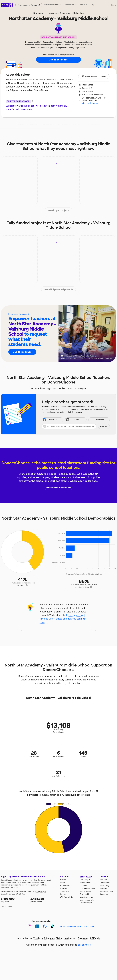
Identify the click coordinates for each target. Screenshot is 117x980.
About (21, 125)
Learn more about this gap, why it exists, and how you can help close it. (63, 619)
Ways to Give (86, 876)
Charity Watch (41, 891)
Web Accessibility (67, 897)
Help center (104, 880)
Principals (49, 938)
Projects (48, 125)
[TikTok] (52, 926)
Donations (94, 125)
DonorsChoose (7, 5)
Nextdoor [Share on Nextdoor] (96, 420)
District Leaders (64, 938)
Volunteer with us (86, 897)
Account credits (86, 883)
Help (93, 5)
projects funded (44, 900)
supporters (14, 900)
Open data (103, 888)
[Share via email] (76, 420)
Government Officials (89, 938)
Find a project (85, 880)
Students (78, 125)
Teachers (63, 125)
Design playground (106, 891)
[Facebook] (45, 926)
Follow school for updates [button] (94, 77)
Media (102, 886)
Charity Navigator (7, 894)
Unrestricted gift (86, 903)
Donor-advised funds (88, 888)
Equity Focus (65, 886)
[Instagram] (29, 926)
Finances (63, 888)
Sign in (114, 5)
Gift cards (84, 886)
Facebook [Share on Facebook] (50, 420)
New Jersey (39, 13)
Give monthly (85, 894)
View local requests (90, 103)
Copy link (104, 426)
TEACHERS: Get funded (53, 5)
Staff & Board (65, 891)
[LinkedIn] (37, 926)
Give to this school (58, 60)
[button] (76, 426)
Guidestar (21, 894)
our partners (84, 945)
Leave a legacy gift (87, 900)
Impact (34, 125)
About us (83, 5)
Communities (105, 883)
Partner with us (71, 5)
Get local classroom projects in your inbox (77, 926)
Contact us (104, 894)
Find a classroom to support (29, 5)
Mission (63, 880)
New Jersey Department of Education (66, 13)
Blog (107, 886)
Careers (63, 894)
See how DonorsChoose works (58, 487)
